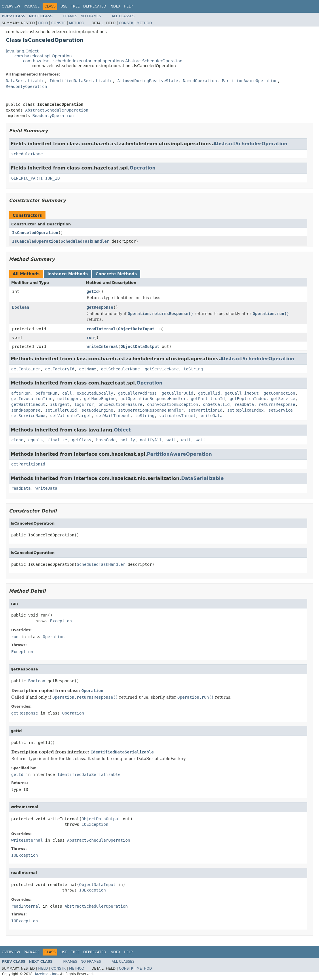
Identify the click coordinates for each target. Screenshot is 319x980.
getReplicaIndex (248, 399)
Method (77, 23)
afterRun (21, 393)
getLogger (68, 399)
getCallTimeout (242, 393)
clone (17, 440)
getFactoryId (60, 369)
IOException (95, 824)
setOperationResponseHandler (151, 410)
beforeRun (46, 393)
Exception (61, 621)
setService (281, 410)
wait (172, 440)
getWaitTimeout (28, 404)
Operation (143, 168)
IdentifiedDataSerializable (81, 81)
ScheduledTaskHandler (85, 241)
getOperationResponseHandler (153, 399)
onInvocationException (173, 404)
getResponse (100, 307)
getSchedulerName (120, 369)
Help (128, 6)
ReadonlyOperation (26, 86)
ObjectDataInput (136, 329)
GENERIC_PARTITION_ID (36, 178)
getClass (82, 440)
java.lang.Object (22, 51)
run (90, 338)
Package (32, 6)
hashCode (106, 440)
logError (84, 404)
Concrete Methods (116, 274)
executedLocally (95, 393)
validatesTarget (177, 416)
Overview (11, 6)
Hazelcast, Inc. (46, 974)
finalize (57, 440)
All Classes (123, 16)
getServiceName (162, 369)
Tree (75, 6)
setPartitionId (205, 410)
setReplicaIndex (245, 410)
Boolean (21, 307)
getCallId (209, 393)
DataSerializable (25, 81)
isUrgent (60, 404)
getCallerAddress (137, 393)
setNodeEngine (97, 410)
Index (115, 6)
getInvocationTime (32, 399)
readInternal (101, 329)
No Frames (91, 16)
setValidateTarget (71, 416)
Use (64, 6)
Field (43, 23)
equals (36, 440)
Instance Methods (67, 274)
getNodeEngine (100, 399)
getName (88, 369)
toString (193, 369)
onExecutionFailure (120, 404)
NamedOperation (200, 81)
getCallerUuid (178, 393)
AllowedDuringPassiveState (148, 81)
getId (93, 291)
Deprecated (95, 6)
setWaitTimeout (113, 416)
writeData (212, 416)
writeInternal (102, 346)
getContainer (26, 369)
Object (123, 430)
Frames (70, 16)
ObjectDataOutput (140, 346)
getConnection (280, 393)
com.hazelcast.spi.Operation (43, 56)
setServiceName (28, 416)
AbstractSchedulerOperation (57, 110)
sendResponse (26, 410)
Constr (58, 23)
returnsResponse (277, 404)
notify (128, 440)
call (67, 393)
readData (244, 404)
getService (283, 399)
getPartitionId (208, 399)
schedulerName (27, 154)
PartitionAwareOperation (250, 81)
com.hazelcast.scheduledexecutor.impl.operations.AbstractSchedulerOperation (103, 61)
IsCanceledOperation (35, 233)
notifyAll (151, 440)
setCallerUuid (61, 410)
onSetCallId (216, 404)
